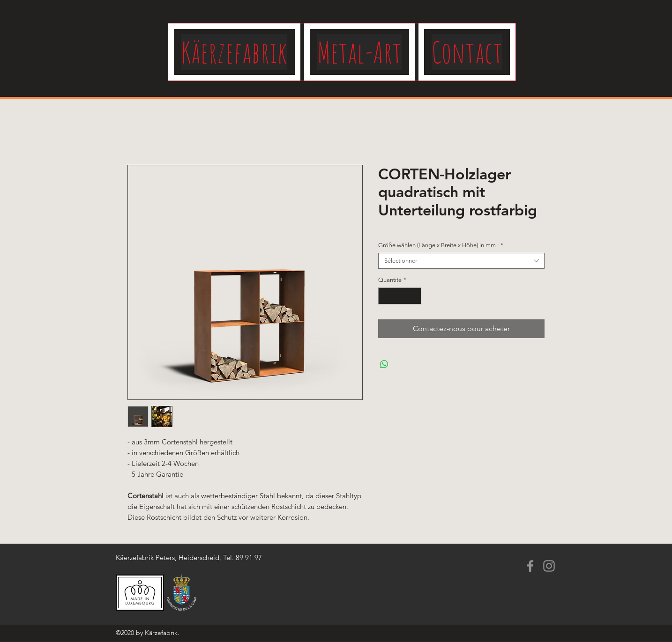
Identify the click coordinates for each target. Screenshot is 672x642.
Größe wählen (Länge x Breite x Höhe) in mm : (441, 245)
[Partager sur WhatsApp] (384, 364)
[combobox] (461, 261)
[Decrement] (385, 296)
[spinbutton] (400, 296)
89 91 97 (249, 557)
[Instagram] (549, 566)
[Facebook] (530, 566)
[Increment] (415, 296)
